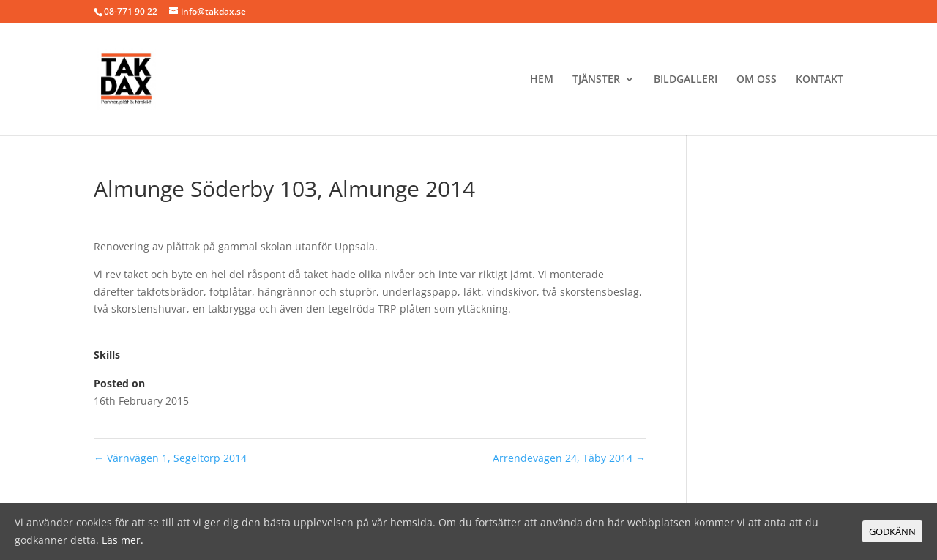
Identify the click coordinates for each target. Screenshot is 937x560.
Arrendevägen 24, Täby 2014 (569, 458)
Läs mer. (123, 540)
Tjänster (596, 80)
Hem (542, 80)
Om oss (757, 80)
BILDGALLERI (686, 80)
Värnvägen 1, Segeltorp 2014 (170, 458)
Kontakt (820, 80)
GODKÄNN (892, 531)
